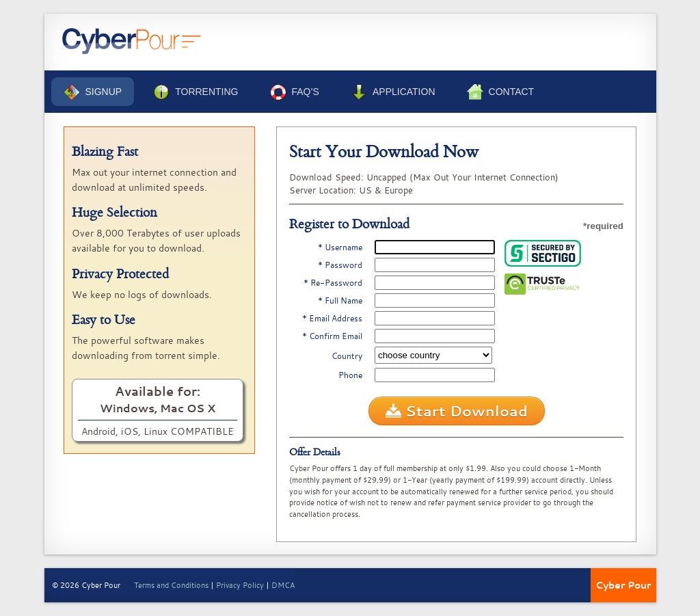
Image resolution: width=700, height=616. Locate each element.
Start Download (457, 411)
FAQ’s (295, 92)
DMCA (283, 585)
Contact (501, 92)
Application (393, 92)
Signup (93, 92)
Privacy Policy (240, 585)
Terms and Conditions (171, 585)
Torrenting (196, 92)
